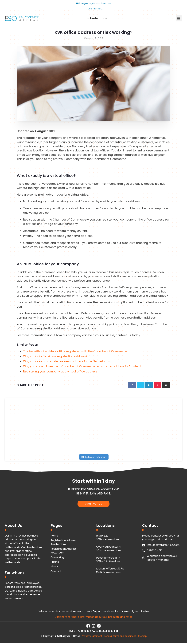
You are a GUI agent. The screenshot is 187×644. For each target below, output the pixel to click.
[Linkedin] (149, 385)
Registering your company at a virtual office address (60, 371)
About (54, 567)
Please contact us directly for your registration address (161, 538)
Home (54, 536)
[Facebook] (132, 385)
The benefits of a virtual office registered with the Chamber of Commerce (75, 351)
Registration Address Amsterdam (64, 542)
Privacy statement (92, 636)
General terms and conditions (120, 636)
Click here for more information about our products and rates (93, 617)
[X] (141, 385)
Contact (56, 571)
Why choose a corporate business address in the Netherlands (67, 361)
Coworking (57, 557)
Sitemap (142, 636)
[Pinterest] (158, 385)
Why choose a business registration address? (55, 356)
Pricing (55, 562)
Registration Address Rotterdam (64, 551)
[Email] (166, 385)
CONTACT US (93, 504)
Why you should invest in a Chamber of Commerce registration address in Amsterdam (84, 366)
